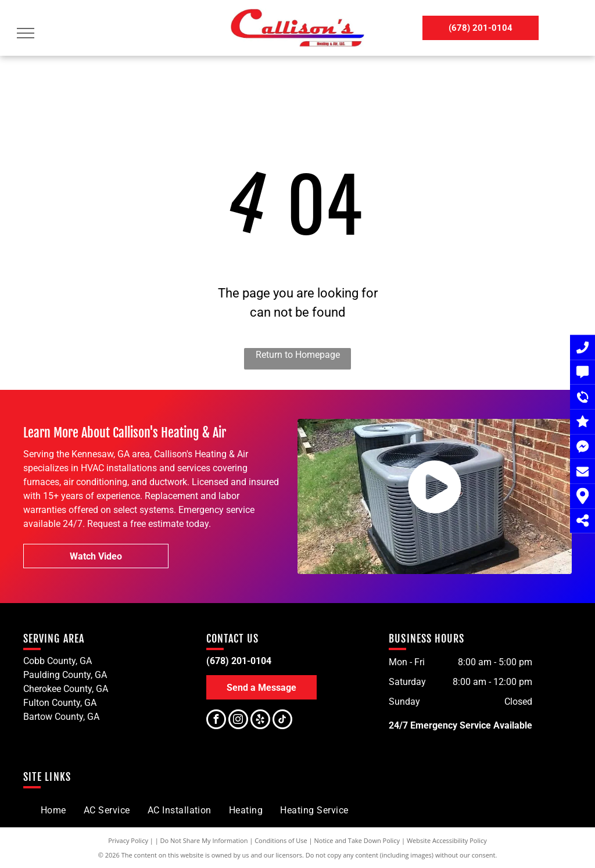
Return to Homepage (298, 355)
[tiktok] (282, 721)
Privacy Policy (128, 840)
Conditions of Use (281, 840)
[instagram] (238, 721)
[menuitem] (53, 810)
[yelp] (260, 721)
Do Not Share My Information (204, 840)
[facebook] (216, 721)
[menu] (26, 33)
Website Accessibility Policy (447, 840)
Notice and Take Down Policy (357, 840)
